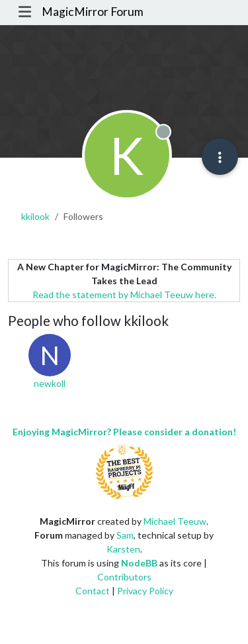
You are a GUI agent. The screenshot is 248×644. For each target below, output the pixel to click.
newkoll (50, 383)
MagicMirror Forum (93, 12)
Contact (93, 591)
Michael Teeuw (175, 521)
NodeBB (139, 563)
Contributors (124, 577)
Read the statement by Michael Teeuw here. (124, 295)
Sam (125, 535)
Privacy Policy (145, 591)
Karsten (123, 549)
